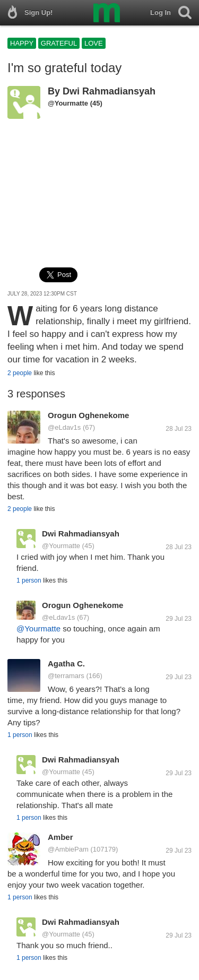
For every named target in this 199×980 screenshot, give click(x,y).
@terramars (66, 676)
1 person (29, 580)
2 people (20, 373)
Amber (60, 837)
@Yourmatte (68, 103)
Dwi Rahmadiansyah (109, 91)
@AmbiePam (68, 849)
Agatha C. (66, 664)
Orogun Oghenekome (88, 415)
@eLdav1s (64, 427)
